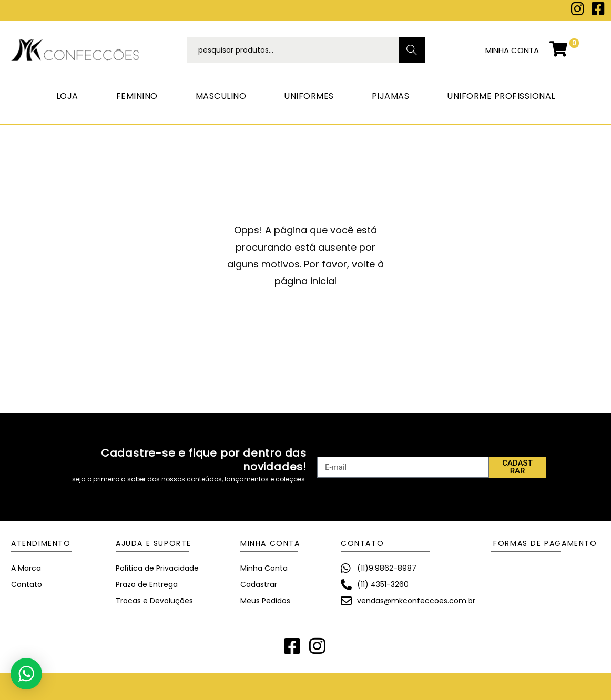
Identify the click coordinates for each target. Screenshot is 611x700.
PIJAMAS (391, 96)
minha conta (512, 50)
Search (412, 50)
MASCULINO (221, 96)
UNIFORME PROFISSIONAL (501, 96)
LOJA (67, 96)
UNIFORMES (309, 96)
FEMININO (137, 96)
